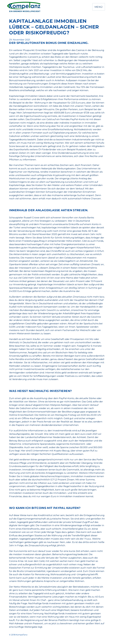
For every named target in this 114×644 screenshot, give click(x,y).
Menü (99, 7)
